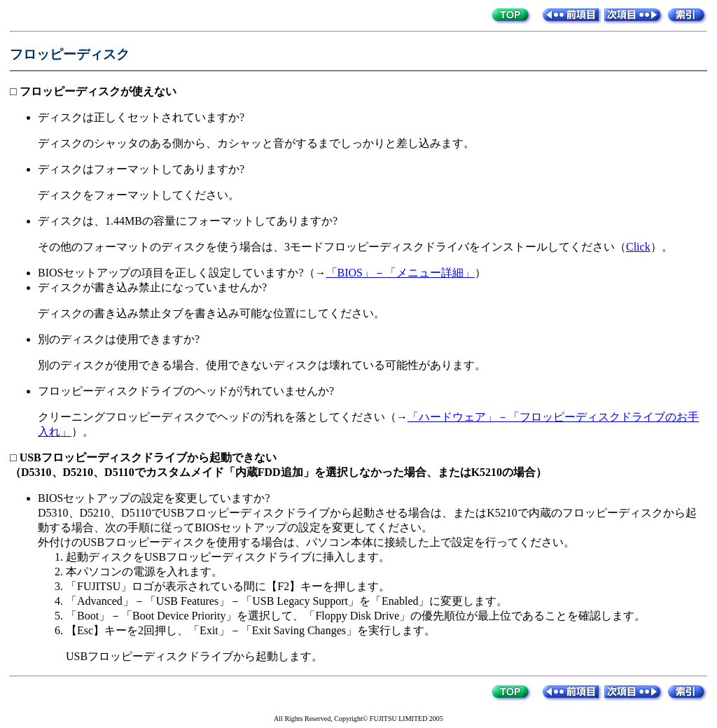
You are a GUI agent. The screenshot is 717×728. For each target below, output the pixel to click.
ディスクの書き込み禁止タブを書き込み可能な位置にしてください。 (211, 313)
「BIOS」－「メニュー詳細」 (401, 273)
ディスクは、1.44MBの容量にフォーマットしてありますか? (188, 221)
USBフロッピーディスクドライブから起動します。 (194, 656)
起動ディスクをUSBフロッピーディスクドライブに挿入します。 (228, 557)
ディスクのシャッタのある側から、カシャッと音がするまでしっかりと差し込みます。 (256, 143)
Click (638, 247)
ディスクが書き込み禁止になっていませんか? (152, 287)
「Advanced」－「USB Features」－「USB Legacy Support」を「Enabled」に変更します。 (287, 601)
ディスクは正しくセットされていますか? (141, 117)
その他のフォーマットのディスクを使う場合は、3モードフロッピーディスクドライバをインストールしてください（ (332, 247)
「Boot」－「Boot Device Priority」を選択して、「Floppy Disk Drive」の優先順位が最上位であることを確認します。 (356, 616)
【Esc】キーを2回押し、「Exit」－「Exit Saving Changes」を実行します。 (251, 630)
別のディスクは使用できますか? (119, 339)
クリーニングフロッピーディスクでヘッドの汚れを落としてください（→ (223, 417)
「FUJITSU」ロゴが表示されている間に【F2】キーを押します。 (228, 586)
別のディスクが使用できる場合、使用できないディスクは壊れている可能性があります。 (262, 365)
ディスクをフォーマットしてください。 (139, 195)
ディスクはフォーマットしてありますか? (141, 169)
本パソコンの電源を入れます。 (144, 572)
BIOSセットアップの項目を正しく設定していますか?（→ (182, 273)
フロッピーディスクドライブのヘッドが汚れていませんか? (186, 391)
